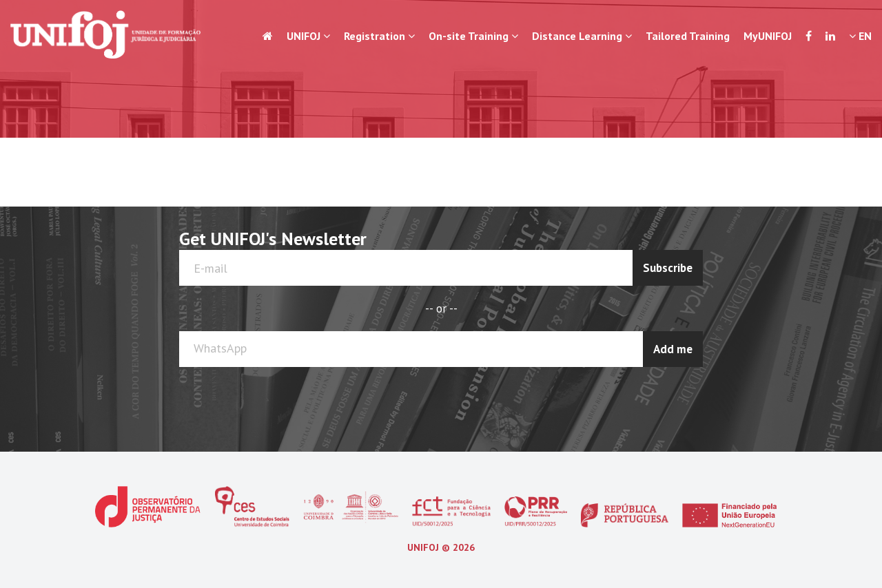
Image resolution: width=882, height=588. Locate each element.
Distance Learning (582, 36)
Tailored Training (688, 36)
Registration (379, 36)
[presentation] (648, 401)
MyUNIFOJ (768, 36)
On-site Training (473, 36)
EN (860, 36)
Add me (673, 349)
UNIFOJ (308, 36)
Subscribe (668, 268)
